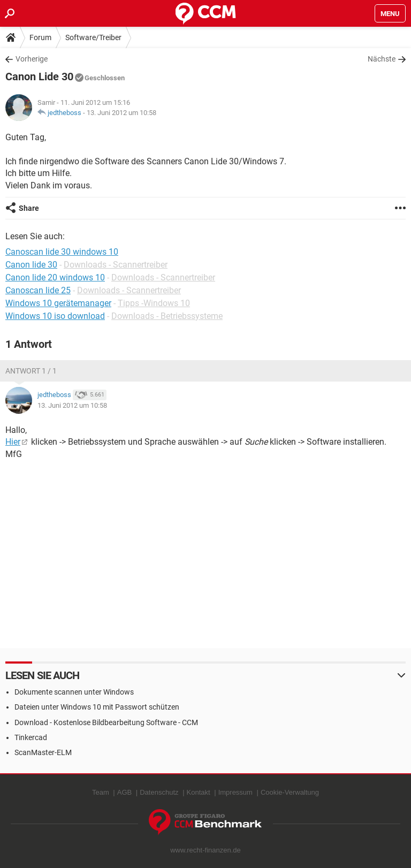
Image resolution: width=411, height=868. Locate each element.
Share (29, 208)
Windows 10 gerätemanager (58, 303)
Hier (13, 442)
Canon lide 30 (31, 265)
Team (101, 792)
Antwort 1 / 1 (31, 371)
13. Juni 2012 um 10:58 (121, 113)
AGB (124, 792)
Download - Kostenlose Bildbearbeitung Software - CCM (106, 722)
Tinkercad (31, 737)
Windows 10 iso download (55, 316)
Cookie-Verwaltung (290, 792)
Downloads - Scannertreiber (116, 265)
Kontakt (199, 792)
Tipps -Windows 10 (154, 303)
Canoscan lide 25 (38, 290)
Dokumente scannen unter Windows (74, 692)
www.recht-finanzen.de (205, 850)
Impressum (235, 792)
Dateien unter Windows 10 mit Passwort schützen (97, 707)
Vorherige (32, 59)
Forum (40, 37)
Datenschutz (159, 792)
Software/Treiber (93, 37)
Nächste (382, 59)
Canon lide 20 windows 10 (55, 277)
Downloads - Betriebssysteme (167, 316)
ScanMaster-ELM (43, 752)
